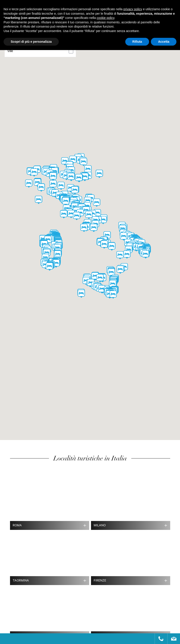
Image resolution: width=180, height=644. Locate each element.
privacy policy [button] (133, 9)
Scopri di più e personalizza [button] (31, 42)
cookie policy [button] (106, 18)
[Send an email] (172, 639)
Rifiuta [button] (137, 42)
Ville (10, 52)
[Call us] (159, 639)
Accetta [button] (164, 42)
